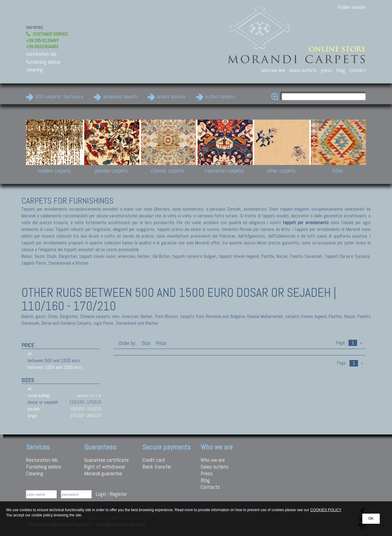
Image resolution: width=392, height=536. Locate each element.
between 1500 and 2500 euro (55, 367)
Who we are (213, 460)
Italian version (352, 7)
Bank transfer (157, 467)
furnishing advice (43, 62)
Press (207, 473)
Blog (205, 480)
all (30, 354)
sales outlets (303, 70)
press (327, 70)
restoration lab (41, 54)
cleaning (34, 69)
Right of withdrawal (105, 467)
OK (371, 519)
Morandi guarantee (103, 473)
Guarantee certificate (106, 460)
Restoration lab (42, 460)
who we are (273, 70)
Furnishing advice (43, 467)
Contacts (210, 487)
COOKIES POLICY (326, 510)
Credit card (154, 460)
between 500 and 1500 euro (54, 360)
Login (101, 494)
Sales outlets (215, 467)
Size (146, 343)
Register (119, 494)
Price (160, 343)
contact (358, 70)
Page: (341, 343)
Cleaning (35, 473)
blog (341, 70)
